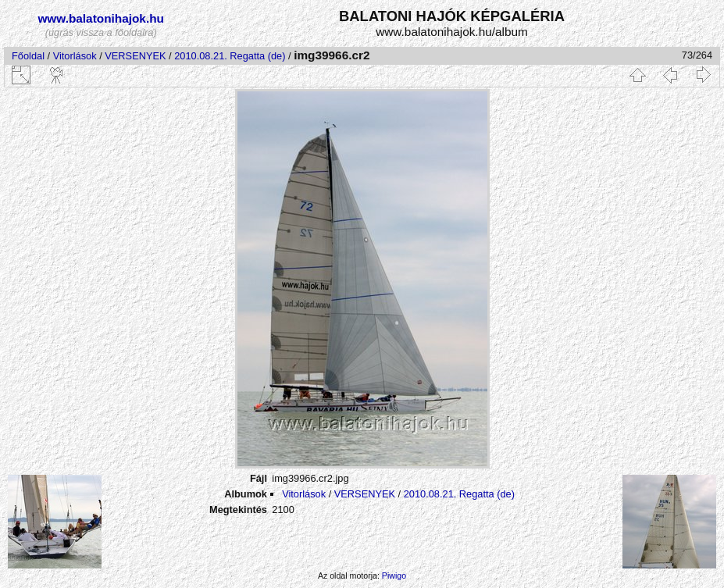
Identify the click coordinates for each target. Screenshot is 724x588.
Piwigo (394, 576)
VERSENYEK (135, 56)
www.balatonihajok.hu (101, 18)
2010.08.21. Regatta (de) (230, 56)
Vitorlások (75, 56)
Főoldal (28, 56)
